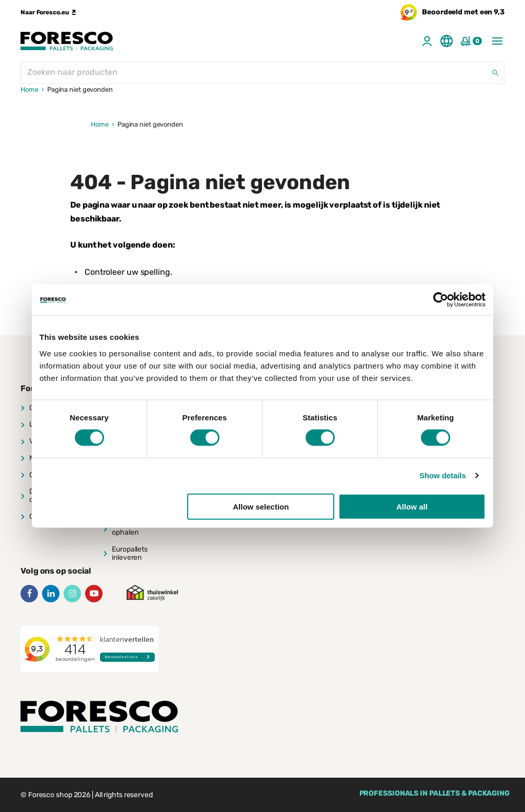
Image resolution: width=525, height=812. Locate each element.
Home (29, 89)
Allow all (412, 506)
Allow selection (261, 506)
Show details (443, 475)
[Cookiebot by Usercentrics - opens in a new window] (441, 300)
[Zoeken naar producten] (262, 73)
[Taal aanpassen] (447, 41)
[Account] (427, 41)
